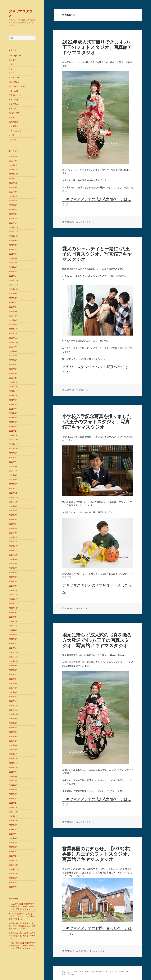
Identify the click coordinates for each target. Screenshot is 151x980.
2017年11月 (14, 604)
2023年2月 (13, 325)
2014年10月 (14, 767)
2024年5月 (13, 258)
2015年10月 (14, 714)
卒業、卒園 (13, 100)
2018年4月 (13, 581)
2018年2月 (13, 590)
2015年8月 (13, 723)
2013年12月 (14, 812)
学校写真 (12, 109)
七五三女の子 (14, 77)
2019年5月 (13, 524)
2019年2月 (13, 537)
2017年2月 (13, 644)
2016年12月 (14, 652)
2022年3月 (13, 373)
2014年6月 (13, 785)
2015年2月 (13, 750)
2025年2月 (13, 218)
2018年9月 (13, 559)
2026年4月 (13, 156)
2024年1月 (13, 276)
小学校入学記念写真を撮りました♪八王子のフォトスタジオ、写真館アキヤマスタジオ (97, 422)
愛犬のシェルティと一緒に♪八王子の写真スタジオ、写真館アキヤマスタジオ (97, 254)
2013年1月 (13, 860)
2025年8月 (13, 192)
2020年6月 (13, 466)
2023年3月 (13, 320)
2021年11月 (14, 391)
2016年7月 (13, 675)
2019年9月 (13, 506)
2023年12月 (14, 280)
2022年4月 (13, 369)
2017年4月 (13, 635)
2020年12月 (14, 440)
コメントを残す (98, 951)
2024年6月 (13, 254)
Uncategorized (15, 55)
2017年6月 (13, 626)
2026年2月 (13, 165)
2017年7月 (13, 621)
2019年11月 (14, 497)
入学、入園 (13, 91)
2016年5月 (13, 683)
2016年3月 (13, 692)
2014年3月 (13, 798)
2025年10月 (14, 183)
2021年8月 (13, 404)
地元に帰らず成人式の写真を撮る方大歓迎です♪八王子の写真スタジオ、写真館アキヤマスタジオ (97, 640)
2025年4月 (13, 210)
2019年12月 (14, 493)
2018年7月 (13, 568)
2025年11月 (14, 179)
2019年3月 (13, 533)
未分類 (12, 135)
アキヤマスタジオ (21, 13)
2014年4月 (13, 794)
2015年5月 (13, 736)
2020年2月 (13, 484)
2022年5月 (13, 365)
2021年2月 (13, 431)
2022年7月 (13, 356)
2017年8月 (13, 617)
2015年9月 (13, 719)
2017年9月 (13, 612)
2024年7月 (13, 249)
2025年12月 (14, 174)
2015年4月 (13, 741)
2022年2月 (13, 378)
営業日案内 (13, 104)
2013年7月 (13, 834)
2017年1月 (13, 648)
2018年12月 (14, 546)
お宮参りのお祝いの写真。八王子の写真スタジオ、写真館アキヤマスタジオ (22, 936)
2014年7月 (13, 781)
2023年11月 (14, 285)
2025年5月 (13, 205)
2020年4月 (13, 475)
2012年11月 (14, 869)
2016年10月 (14, 661)
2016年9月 (13, 666)
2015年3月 (13, 745)
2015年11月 (14, 710)
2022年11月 (14, 338)
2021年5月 (13, 418)
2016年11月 (14, 657)
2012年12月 (14, 865)
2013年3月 (13, 852)
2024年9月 (13, 241)
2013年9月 (13, 825)
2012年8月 (13, 883)
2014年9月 (13, 772)
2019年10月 (14, 502)
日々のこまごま (15, 131)
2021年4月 (13, 422)
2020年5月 (13, 471)
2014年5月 (13, 790)
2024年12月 (14, 227)
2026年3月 (13, 161)
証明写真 (12, 140)
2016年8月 (13, 670)
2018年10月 (14, 555)
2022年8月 (13, 351)
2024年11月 (14, 232)
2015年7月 (13, 728)
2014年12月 (14, 759)
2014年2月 (13, 803)
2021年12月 (14, 387)
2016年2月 (13, 697)
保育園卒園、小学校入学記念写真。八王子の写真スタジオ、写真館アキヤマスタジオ (22, 926)
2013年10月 (14, 821)
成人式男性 (13, 126)
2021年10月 (14, 396)
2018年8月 (13, 564)
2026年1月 (13, 170)
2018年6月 (13, 573)
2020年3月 (13, 480)
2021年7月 (13, 409)
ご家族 (12, 64)
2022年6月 (13, 360)
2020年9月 (13, 453)
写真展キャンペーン (17, 95)
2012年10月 (14, 874)
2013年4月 (13, 847)
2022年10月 (14, 342)
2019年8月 (13, 511)
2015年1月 (13, 754)
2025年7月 (13, 196)
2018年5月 (13, 577)
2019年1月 (13, 542)
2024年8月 (13, 245)
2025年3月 (13, 214)
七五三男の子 (14, 82)
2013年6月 (13, 838)
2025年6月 (13, 201)
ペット (12, 69)
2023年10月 (14, 289)
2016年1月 (13, 701)
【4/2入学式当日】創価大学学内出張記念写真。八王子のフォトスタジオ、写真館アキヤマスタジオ (22, 906)
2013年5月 (13, 843)
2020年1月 (13, 489)
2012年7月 (13, 887)
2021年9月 (13, 400)
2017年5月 (13, 630)
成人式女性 (13, 122)
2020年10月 (14, 449)
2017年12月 (14, 599)
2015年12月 (14, 705)
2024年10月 (14, 236)
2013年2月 (13, 856)
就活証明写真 (14, 113)
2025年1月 (13, 223)
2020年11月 (14, 444)
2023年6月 (13, 307)
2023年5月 (13, 311)
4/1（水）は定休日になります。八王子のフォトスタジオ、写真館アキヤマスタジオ (22, 916)
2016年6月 (13, 679)
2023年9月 (13, 294)
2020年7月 (13, 462)
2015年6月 (13, 732)
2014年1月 (13, 807)
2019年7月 (13, 515)
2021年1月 (13, 435)
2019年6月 (13, 520)
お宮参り (12, 60)
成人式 (12, 117)
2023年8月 (13, 298)
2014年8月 (13, 776)
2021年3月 (13, 426)
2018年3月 (13, 586)
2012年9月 (13, 878)
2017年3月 (13, 639)
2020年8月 (13, 457)
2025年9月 (13, 187)
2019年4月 (13, 528)
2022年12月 (14, 334)
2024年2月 (13, 271)
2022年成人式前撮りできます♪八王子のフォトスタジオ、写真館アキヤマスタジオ (97, 47)
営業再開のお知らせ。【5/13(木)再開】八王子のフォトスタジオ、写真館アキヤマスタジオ (97, 854)
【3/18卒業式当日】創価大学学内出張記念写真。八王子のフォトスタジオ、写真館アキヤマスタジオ (22, 946)
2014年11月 (14, 763)
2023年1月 (13, 329)
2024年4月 (13, 263)
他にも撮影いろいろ (17, 86)
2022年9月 (13, 347)
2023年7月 (13, 303)
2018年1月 (13, 595)
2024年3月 (13, 267)
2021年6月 (13, 413)
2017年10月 (14, 608)
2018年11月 (14, 551)
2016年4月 (13, 688)
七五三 (12, 73)
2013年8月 (13, 830)
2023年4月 (13, 316)
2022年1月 (13, 382)
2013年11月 (14, 816)
